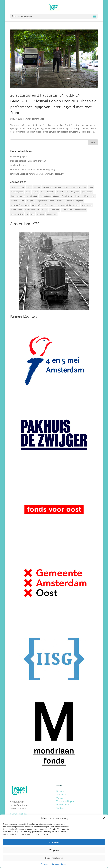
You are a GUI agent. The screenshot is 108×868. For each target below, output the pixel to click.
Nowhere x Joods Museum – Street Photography (33, 169)
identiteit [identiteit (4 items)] (34, 196)
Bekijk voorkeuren (54, 858)
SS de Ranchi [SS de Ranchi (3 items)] (67, 210)
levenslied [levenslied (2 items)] (60, 201)
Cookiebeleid (46, 864)
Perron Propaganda (19, 156)
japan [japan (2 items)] (93, 196)
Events (28, 119)
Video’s (60, 798)
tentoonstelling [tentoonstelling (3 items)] (17, 214)
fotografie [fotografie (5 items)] (75, 192)
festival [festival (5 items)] (60, 192)
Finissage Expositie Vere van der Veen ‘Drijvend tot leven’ (37, 174)
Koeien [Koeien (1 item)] (14, 201)
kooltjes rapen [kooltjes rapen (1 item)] (41, 201)
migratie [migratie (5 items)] (80, 201)
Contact (60, 808)
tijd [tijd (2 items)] (27, 214)
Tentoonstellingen (65, 801)
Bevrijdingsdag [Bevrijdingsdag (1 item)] (17, 192)
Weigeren (54, 850)
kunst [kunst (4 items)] (52, 201)
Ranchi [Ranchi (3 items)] (44, 210)
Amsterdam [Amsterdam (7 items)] (48, 187)
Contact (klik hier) (18, 814)
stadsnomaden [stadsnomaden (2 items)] (80, 210)
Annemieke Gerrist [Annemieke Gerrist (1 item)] (79, 187)
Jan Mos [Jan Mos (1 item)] (85, 196)
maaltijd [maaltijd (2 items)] (70, 201)
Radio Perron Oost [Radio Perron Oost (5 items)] (32, 210)
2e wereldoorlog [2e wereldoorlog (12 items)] (18, 187)
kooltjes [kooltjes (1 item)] (30, 201)
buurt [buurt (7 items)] (28, 192)
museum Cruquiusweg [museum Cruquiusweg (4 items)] (20, 205)
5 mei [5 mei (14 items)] (29, 187)
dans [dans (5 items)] (43, 192)
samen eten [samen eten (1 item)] (54, 210)
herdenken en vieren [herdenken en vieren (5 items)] (19, 196)
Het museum (63, 804)
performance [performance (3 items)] (87, 205)
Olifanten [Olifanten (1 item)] (55, 205)
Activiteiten (62, 794)
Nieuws (60, 791)
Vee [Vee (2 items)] (33, 214)
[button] (104, 818)
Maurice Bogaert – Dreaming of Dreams (29, 161)
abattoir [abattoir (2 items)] (37, 187)
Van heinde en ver (19, 165)
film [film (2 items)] (67, 192)
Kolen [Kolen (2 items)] (22, 201)
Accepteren (54, 842)
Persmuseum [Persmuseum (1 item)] (17, 210)
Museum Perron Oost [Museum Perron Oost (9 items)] (40, 205)
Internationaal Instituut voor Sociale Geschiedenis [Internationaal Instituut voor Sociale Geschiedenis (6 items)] (59, 196)
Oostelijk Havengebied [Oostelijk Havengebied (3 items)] (70, 205)
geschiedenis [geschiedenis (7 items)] (87, 192)
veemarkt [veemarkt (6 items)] (41, 214)
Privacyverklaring (59, 864)
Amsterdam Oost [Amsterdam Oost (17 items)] (62, 187)
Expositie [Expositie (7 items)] (51, 192)
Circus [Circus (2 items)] (35, 192)
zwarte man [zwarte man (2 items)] (52, 214)
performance (38, 119)
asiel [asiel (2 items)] (91, 187)
